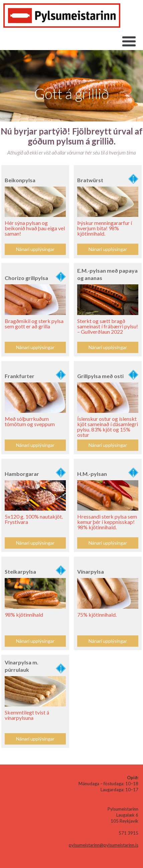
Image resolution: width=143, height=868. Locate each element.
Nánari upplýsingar (35, 347)
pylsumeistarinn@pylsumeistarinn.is (104, 845)
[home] (62, 16)
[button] (129, 42)
